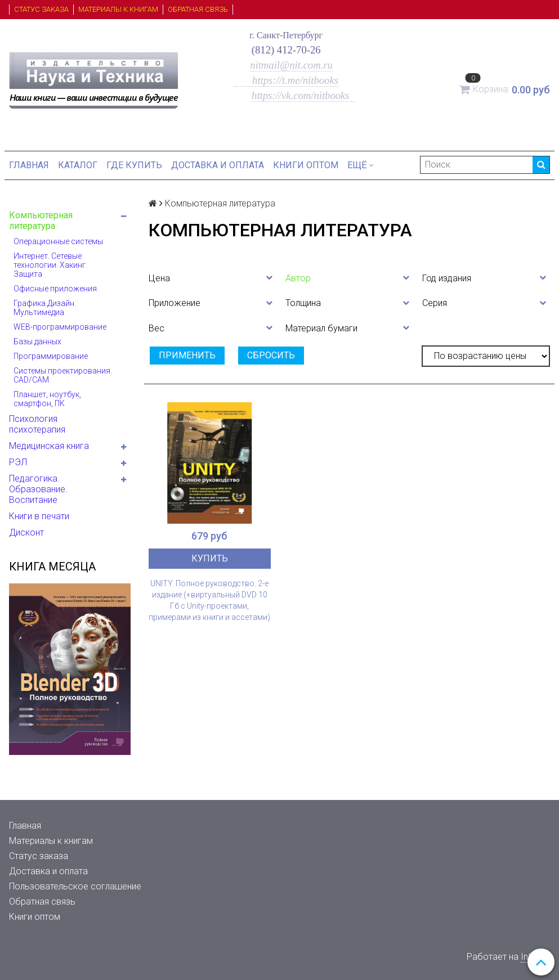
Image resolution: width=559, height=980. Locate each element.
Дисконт (26, 532)
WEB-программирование (60, 327)
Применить (187, 355)
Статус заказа (41, 9)
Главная (29, 165)
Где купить (134, 165)
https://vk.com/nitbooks (302, 95)
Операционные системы (58, 241)
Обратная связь (198, 9)
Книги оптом (306, 165)
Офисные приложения (55, 289)
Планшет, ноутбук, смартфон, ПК (47, 399)
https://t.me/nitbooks (286, 80)
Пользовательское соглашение (75, 886)
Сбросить (271, 355)
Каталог (78, 165)
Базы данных (37, 341)
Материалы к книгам (118, 9)
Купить (210, 558)
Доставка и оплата (218, 165)
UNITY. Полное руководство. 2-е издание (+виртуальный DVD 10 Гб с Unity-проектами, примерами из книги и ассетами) (209, 600)
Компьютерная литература (41, 221)
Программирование (51, 356)
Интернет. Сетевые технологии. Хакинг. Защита (50, 265)
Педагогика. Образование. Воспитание (38, 489)
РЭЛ (18, 462)
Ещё (361, 165)
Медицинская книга (49, 446)
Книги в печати (39, 516)
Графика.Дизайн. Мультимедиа (45, 308)
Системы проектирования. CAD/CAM (63, 375)
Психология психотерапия (37, 424)
